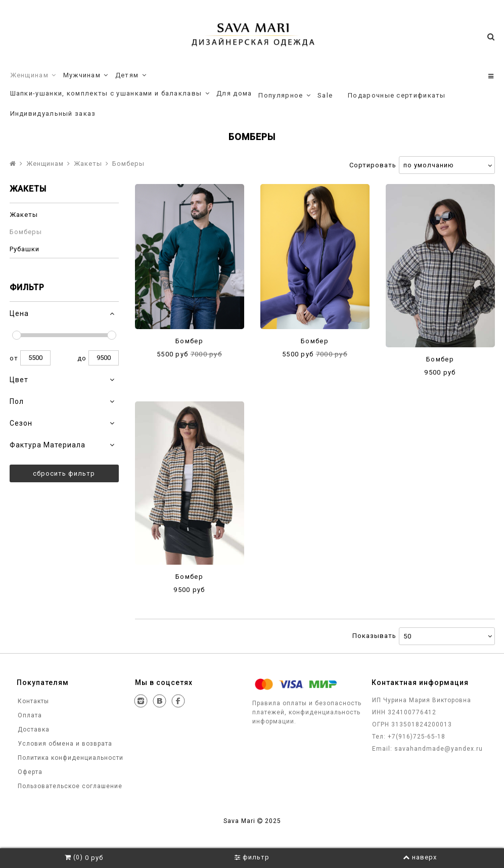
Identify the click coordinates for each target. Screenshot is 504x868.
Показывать (374, 636)
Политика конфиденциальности (70, 758)
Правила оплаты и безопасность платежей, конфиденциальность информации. (307, 712)
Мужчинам (86, 75)
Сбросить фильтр (64, 473)
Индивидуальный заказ (53, 113)
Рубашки (25, 249)
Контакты (32, 701)
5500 (35, 358)
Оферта (29, 772)
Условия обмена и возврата (64, 744)
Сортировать (373, 165)
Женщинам (33, 75)
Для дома (234, 93)
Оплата (29, 715)
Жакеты (88, 164)
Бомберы (26, 232)
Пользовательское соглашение (69, 786)
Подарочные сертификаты (397, 95)
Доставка (33, 729)
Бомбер (189, 341)
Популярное (285, 96)
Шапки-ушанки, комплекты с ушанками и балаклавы (110, 94)
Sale (325, 95)
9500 (104, 358)
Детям (131, 75)
